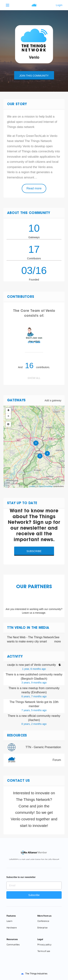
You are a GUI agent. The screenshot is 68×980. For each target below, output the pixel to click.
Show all (34, 378)
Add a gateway (53, 400)
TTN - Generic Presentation (43, 747)
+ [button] (8, 411)
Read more (34, 188)
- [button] (8, 416)
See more (57, 639)
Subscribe (34, 551)
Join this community (34, 76)
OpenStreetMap (46, 486)
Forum (57, 760)
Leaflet (32, 486)
